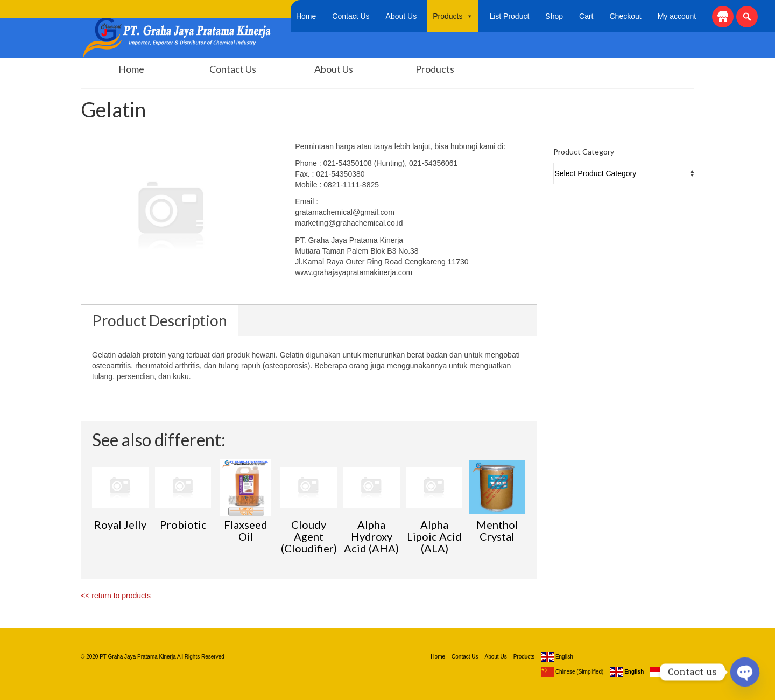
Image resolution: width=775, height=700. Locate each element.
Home (306, 16)
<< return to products (116, 596)
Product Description (160, 320)
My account (677, 16)
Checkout (626, 16)
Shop (554, 16)
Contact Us (351, 16)
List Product (509, 16)
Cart (586, 16)
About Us (401, 16)
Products (453, 16)
